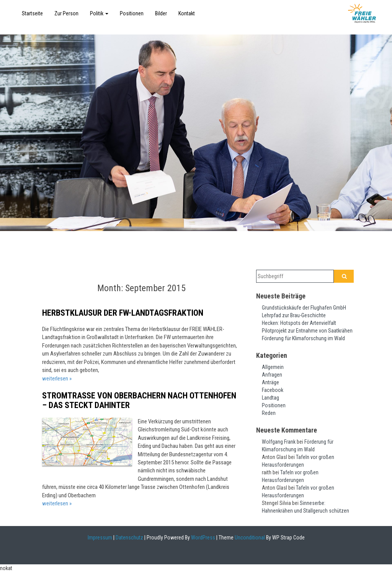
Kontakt (187, 13)
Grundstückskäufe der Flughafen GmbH (304, 308)
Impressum (100, 538)
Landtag (270, 398)
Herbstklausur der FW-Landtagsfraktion (123, 313)
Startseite (32, 13)
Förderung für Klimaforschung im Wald (303, 338)
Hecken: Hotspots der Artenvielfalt (299, 323)
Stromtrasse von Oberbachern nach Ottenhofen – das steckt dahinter (139, 400)
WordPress (203, 538)
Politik (99, 13)
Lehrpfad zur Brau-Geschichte (294, 315)
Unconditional (249, 538)
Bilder (161, 13)
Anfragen (272, 375)
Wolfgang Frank (279, 442)
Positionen (132, 13)
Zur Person (66, 13)
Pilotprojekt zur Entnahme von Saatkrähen (307, 331)
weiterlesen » (57, 379)
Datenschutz (129, 538)
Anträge (270, 382)
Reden (269, 413)
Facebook (273, 390)
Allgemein (273, 367)
